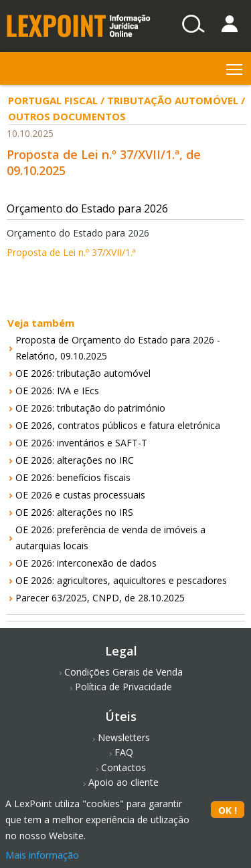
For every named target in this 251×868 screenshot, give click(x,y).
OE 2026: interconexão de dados (86, 563)
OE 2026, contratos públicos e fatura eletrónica (118, 425)
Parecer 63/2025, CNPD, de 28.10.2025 (100, 598)
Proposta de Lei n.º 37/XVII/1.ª (71, 252)
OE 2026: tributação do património (90, 408)
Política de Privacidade (123, 687)
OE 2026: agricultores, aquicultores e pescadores (121, 580)
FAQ (124, 752)
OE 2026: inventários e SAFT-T (81, 443)
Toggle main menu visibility (235, 66)
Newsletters (124, 737)
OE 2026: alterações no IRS (74, 512)
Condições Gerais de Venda (123, 672)
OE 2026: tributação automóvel (83, 373)
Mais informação (42, 855)
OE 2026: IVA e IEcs (57, 391)
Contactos (123, 767)
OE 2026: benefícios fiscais (73, 477)
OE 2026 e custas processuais (80, 495)
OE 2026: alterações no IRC (75, 460)
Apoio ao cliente (123, 782)
